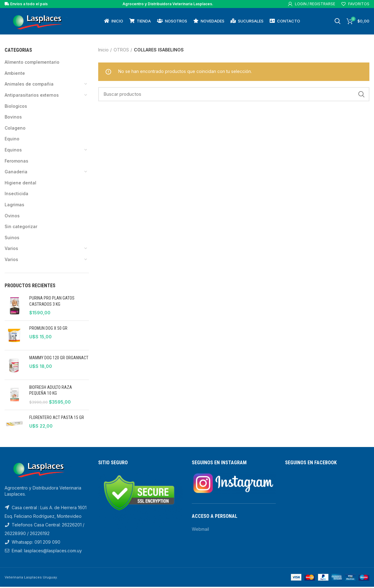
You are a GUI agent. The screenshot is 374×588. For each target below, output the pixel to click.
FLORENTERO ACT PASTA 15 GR (57, 419)
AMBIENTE (15, 74)
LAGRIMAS (14, 206)
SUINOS (12, 239)
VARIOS (11, 250)
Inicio (103, 51)
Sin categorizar (21, 228)
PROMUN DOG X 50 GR (48, 329)
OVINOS (12, 217)
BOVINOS (13, 118)
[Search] (234, 95)
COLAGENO (15, 129)
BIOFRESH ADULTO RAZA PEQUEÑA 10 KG (51, 392)
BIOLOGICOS (16, 107)
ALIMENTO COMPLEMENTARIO (32, 63)
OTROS (121, 51)
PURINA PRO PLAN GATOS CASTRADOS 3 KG (52, 302)
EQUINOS (13, 151)
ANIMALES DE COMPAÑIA (29, 85)
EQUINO (12, 140)
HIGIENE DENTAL (20, 184)
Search (361, 95)
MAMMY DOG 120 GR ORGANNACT (59, 359)
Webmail (200, 530)
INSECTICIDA (16, 195)
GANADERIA (16, 173)
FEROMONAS (16, 162)
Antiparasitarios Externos (32, 96)
